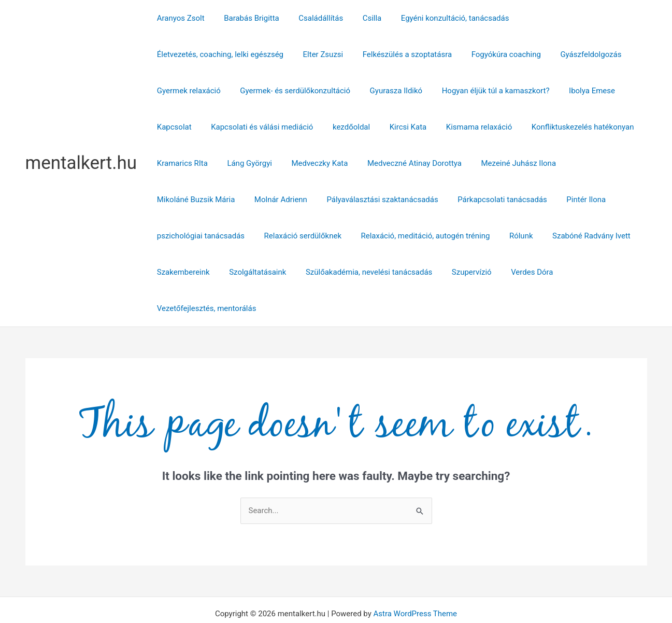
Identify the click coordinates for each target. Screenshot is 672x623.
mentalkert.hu (81, 145)
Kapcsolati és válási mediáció (206, 127)
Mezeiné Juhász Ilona (435, 163)
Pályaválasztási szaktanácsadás (211, 200)
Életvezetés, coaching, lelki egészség (570, 18)
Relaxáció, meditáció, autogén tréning (219, 236)
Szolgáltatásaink (529, 236)
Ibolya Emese (495, 91)
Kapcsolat (551, 91)
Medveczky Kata (244, 163)
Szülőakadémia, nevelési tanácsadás (218, 272)
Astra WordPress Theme (415, 577)
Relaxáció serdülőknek (584, 200)
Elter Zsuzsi (175, 54)
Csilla (358, 18)
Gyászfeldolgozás (431, 54)
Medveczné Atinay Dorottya (335, 163)
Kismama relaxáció (411, 127)
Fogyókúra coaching (350, 54)
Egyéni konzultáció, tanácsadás (438, 18)
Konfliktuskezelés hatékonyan (511, 127)
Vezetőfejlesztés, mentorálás (460, 272)
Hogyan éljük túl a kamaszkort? (403, 91)
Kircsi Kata (345, 127)
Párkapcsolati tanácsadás (327, 200)
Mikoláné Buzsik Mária (527, 163)
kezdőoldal (291, 127)
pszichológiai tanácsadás (486, 200)
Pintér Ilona (407, 200)
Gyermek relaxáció (509, 54)
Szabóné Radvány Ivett (378, 236)
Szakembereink (459, 236)
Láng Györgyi (177, 163)
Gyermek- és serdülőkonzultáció (210, 91)
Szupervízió (317, 272)
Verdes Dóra (373, 272)
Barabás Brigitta (246, 18)
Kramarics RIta (603, 127)
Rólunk (311, 236)
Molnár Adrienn (608, 163)
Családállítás (311, 18)
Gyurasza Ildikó (307, 91)
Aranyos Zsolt (179, 18)
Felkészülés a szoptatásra (255, 54)
